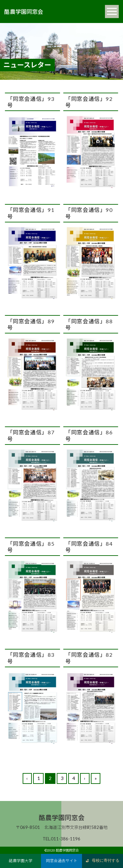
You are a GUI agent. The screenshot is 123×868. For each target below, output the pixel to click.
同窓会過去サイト (62, 860)
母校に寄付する (102, 861)
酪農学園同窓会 (24, 11)
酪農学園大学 (21, 860)
